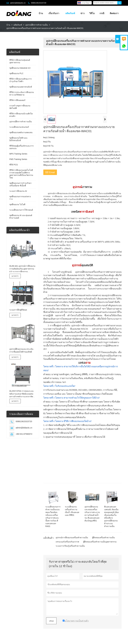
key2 (46, 142)
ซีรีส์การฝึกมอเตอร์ (17, 100)
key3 (46, 146)
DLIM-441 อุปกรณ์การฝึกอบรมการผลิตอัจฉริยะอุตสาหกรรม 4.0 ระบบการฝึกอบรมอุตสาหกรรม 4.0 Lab (22, 269)
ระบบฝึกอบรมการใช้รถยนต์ (21, 210)
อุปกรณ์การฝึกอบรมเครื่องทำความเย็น (72, 538)
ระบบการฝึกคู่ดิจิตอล (18, 310)
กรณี (102, 13)
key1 (46, 137)
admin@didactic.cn (18, 3)
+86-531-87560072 (24, 434)
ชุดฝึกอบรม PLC (16, 73)
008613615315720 (39, 3)
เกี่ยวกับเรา (54, 13)
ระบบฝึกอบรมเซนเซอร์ (19, 127)
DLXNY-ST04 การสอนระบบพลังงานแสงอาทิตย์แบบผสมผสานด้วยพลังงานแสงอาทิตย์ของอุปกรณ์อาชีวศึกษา (22, 394)
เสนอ (51, 621)
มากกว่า (15, 276)
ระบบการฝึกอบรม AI (18, 191)
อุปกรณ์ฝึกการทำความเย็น (37, 25)
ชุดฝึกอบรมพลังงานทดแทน (21, 132)
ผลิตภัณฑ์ (70, 13)
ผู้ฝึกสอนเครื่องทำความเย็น (103, 538)
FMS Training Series (18, 159)
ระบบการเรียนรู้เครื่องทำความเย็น (70, 546)
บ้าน (41, 13)
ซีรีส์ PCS (14, 165)
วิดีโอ (92, 13)
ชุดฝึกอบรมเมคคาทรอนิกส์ (21, 87)
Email (50, 172)
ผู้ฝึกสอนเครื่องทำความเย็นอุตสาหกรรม (100, 542)
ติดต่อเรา (114, 13)
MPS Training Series (18, 154)
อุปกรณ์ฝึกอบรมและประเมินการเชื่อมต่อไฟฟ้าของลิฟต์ (21, 350)
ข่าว (83, 13)
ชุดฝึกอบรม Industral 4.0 (20, 68)
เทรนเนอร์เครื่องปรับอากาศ (67, 542)
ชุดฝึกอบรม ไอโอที (17, 204)
